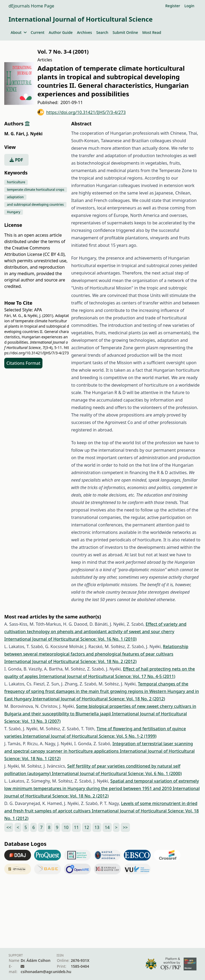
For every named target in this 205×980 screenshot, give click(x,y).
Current (38, 32)
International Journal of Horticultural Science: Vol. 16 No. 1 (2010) (70, 639)
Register (173, 6)
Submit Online (125, 32)
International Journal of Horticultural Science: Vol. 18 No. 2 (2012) (70, 661)
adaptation (15, 197)
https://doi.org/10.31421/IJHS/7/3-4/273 (82, 112)
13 (97, 827)
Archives (84, 32)
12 (86, 827)
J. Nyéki (34, 134)
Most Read (152, 32)
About (19, 32)
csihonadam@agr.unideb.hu (46, 972)
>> (125, 827)
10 (66, 827)
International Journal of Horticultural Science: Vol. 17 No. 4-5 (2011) (107, 676)
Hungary (14, 212)
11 (76, 827)
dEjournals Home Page (31, 6)
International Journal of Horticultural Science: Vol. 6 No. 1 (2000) (117, 773)
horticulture (16, 182)
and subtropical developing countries (35, 205)
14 (107, 827)
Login (189, 6)
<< (9, 827)
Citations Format (23, 363)
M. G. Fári (15, 134)
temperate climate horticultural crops (36, 190)
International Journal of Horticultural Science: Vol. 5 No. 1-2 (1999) (90, 736)
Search (102, 32)
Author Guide (61, 32)
